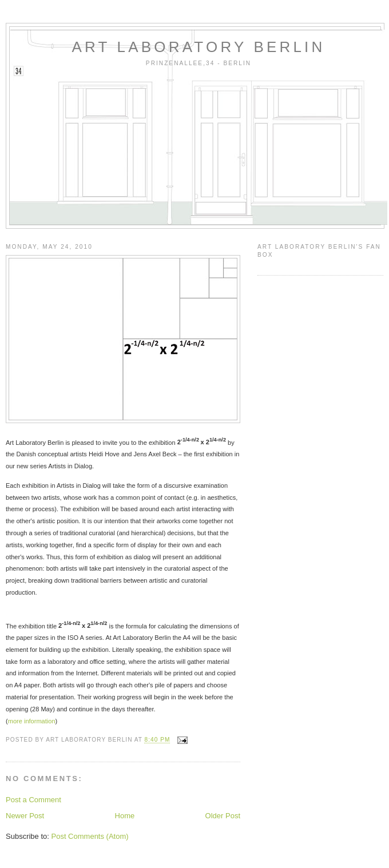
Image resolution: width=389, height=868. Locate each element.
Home (125, 816)
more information (32, 721)
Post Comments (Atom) (90, 836)
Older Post (223, 816)
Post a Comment (33, 800)
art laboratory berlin (199, 47)
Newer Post (25, 816)
